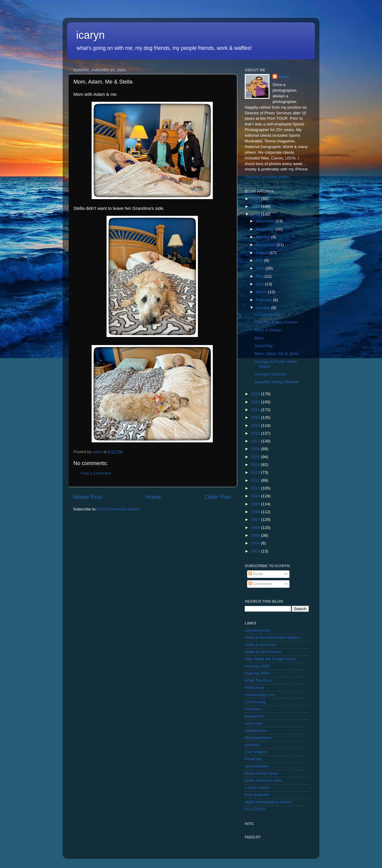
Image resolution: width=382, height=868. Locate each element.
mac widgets (256, 752)
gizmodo (252, 745)
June (261, 268)
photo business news (264, 780)
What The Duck (259, 680)
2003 (256, 551)
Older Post (218, 497)
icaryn (90, 35)
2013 (256, 472)
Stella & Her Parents (263, 652)
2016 (256, 449)
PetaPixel (253, 759)
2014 (256, 465)
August (263, 253)
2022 (256, 402)
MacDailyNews (258, 738)
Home (153, 497)
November (266, 229)
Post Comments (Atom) (119, 509)
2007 (256, 520)
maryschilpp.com (260, 695)
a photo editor (257, 788)
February (264, 300)
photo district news (261, 773)
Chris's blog (255, 702)
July (260, 260)
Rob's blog (254, 688)
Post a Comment (96, 473)
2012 (256, 480)
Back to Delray (268, 330)
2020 (256, 417)
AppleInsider (256, 731)
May (260, 276)
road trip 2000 (257, 673)
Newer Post (88, 497)
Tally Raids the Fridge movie (270, 659)
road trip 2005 (257, 666)
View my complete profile (267, 177)
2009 (256, 504)
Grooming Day (268, 314)
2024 (256, 214)
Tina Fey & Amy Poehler (277, 322)
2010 (256, 496)
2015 (256, 457)
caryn (284, 77)
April (260, 284)
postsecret (254, 716)
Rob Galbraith (257, 795)
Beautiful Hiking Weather (277, 382)
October (264, 237)
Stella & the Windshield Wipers (272, 637)
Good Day (264, 346)
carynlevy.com (257, 630)
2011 (256, 488)
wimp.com (254, 723)
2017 (256, 441)
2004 (256, 543)
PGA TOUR (255, 809)
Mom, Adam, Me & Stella (277, 354)
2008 (256, 512)
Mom (259, 338)
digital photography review (268, 802)
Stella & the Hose (260, 645)
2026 (256, 199)
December (266, 221)
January (264, 308)
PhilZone (253, 709)
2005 (256, 535)
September (266, 245)
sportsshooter (257, 766)
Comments (260, 584)
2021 (256, 410)
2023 (256, 394)
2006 (256, 528)
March (262, 292)
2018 (256, 433)
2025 (256, 206)
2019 (256, 425)
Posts (256, 574)
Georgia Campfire (271, 374)
